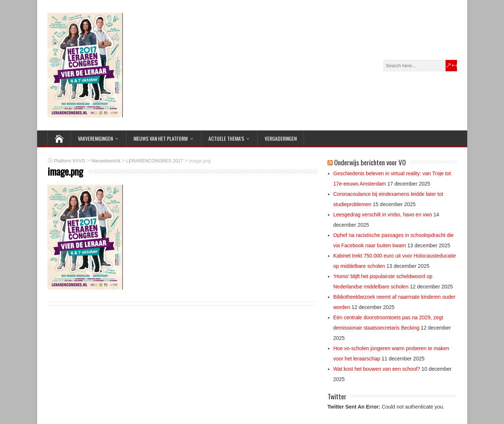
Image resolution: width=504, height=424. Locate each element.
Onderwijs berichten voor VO (370, 162)
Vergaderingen (281, 138)
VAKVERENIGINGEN (95, 138)
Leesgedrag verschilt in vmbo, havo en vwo (383, 215)
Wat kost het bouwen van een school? (377, 369)
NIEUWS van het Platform (160, 138)
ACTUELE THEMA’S (226, 138)
